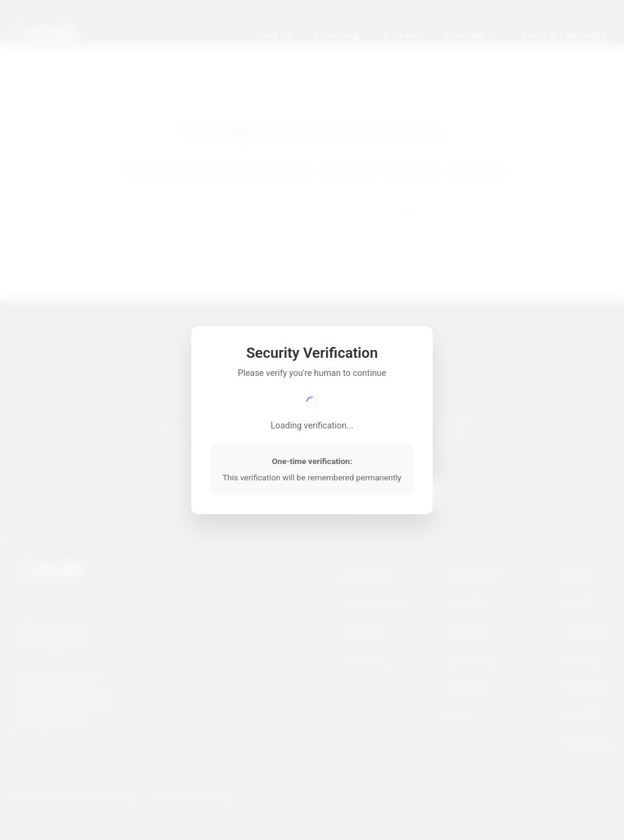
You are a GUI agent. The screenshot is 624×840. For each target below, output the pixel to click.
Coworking (337, 35)
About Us (273, 35)
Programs (402, 35)
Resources (471, 35)
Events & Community (564, 35)
